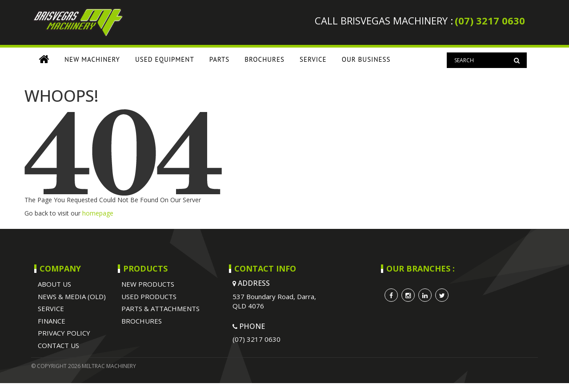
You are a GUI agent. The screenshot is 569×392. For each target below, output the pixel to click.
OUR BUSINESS (366, 59)
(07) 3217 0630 (490, 20)
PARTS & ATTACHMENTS (160, 308)
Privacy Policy (64, 333)
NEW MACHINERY (92, 59)
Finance (52, 321)
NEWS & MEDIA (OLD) (72, 296)
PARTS (220, 59)
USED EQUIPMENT (165, 59)
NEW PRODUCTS (148, 284)
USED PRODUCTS (149, 296)
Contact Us (58, 345)
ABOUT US (54, 284)
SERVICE (313, 59)
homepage (98, 213)
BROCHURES (264, 59)
